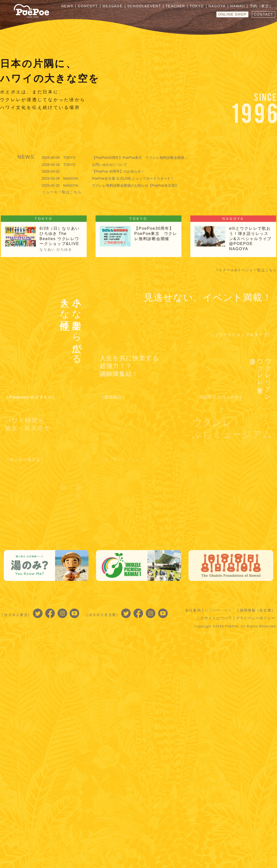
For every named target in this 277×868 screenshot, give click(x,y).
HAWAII (238, 6)
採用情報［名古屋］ (257, 610)
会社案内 (192, 610)
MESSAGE (116, 6)
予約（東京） (262, 6)
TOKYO (199, 6)
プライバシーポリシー (256, 618)
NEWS (72, 6)
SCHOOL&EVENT (147, 6)
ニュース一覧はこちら (62, 192)
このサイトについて (214, 618)
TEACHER (178, 6)
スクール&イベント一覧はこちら (248, 270)
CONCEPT (92, 6)
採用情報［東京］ (220, 610)
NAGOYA (219, 6)
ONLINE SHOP (232, 14)
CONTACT (263, 14)
